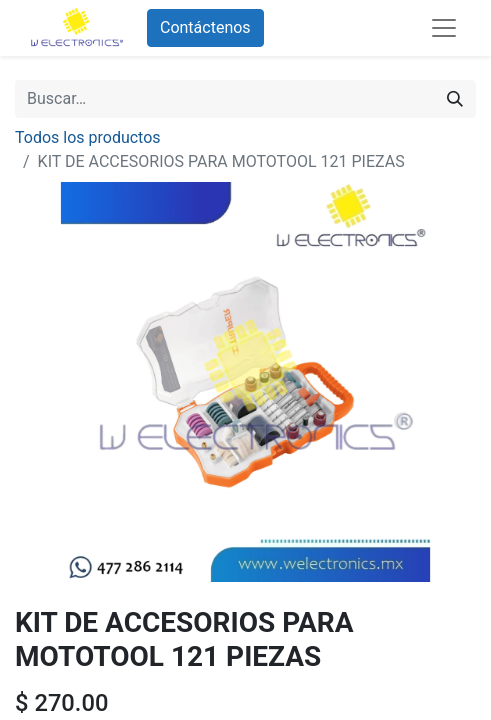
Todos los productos (88, 137)
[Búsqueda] (455, 99)
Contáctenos (205, 27)
